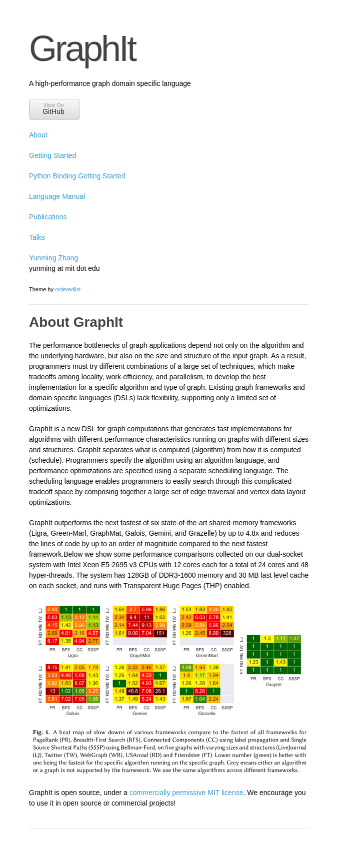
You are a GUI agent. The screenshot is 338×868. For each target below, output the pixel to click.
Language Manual (57, 196)
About (38, 135)
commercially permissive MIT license (186, 793)
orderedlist (68, 289)
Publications (48, 217)
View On (53, 109)
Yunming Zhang (53, 258)
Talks (37, 237)
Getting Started (52, 155)
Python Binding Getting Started (77, 176)
